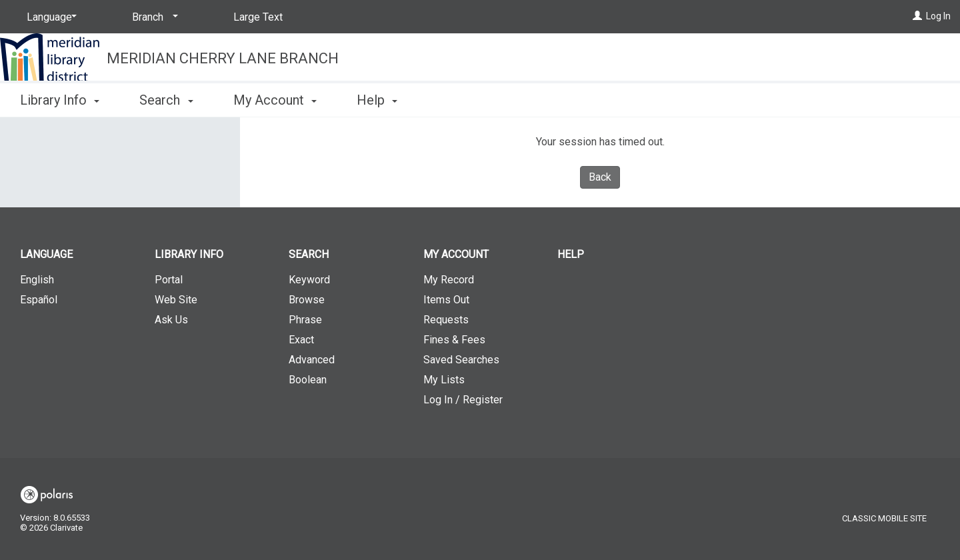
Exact (301, 340)
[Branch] (153, 17)
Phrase (305, 320)
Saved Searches (461, 360)
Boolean (308, 380)
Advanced (312, 360)
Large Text (258, 17)
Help (571, 254)
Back (600, 177)
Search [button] (166, 100)
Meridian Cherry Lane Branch (223, 58)
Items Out (446, 300)
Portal (169, 280)
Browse (307, 300)
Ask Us (171, 320)
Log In (938, 16)
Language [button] (46, 254)
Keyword (309, 280)
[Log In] (917, 16)
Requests (446, 320)
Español (39, 300)
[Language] (49, 17)
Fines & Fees (454, 340)
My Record (449, 280)
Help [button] (377, 100)
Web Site (176, 300)
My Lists (444, 380)
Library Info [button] (60, 100)
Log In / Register (463, 400)
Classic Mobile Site (884, 518)
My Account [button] (275, 100)
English (37, 280)
